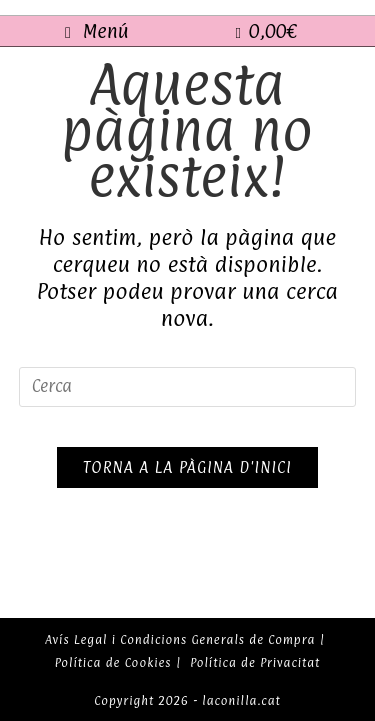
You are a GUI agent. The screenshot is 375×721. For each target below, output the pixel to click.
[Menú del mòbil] (97, 31)
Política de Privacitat (255, 663)
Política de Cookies (113, 663)
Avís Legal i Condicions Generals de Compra (180, 640)
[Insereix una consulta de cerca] (188, 387)
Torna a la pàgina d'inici (187, 467)
